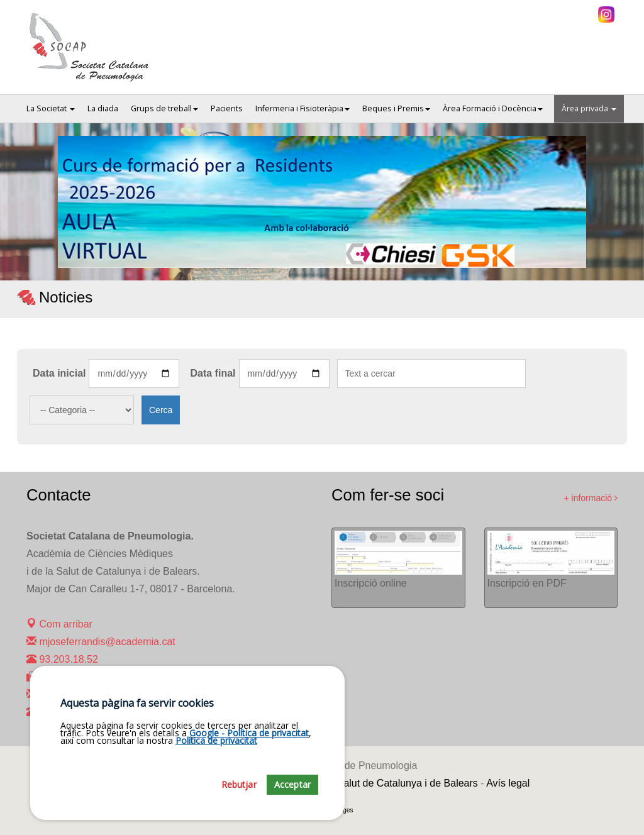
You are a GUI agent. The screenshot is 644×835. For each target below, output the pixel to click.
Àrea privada (589, 108)
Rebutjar (239, 796)
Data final (213, 373)
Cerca (161, 410)
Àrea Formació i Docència (493, 108)
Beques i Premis (396, 108)
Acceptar (292, 796)
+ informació (591, 498)
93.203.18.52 (62, 659)
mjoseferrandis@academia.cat (101, 642)
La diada (103, 108)
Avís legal (508, 783)
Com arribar (59, 624)
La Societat (51, 108)
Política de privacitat (216, 752)
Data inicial (59, 373)
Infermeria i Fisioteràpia (303, 108)
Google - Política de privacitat (249, 744)
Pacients (227, 108)
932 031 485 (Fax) (74, 677)
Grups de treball (164, 108)
